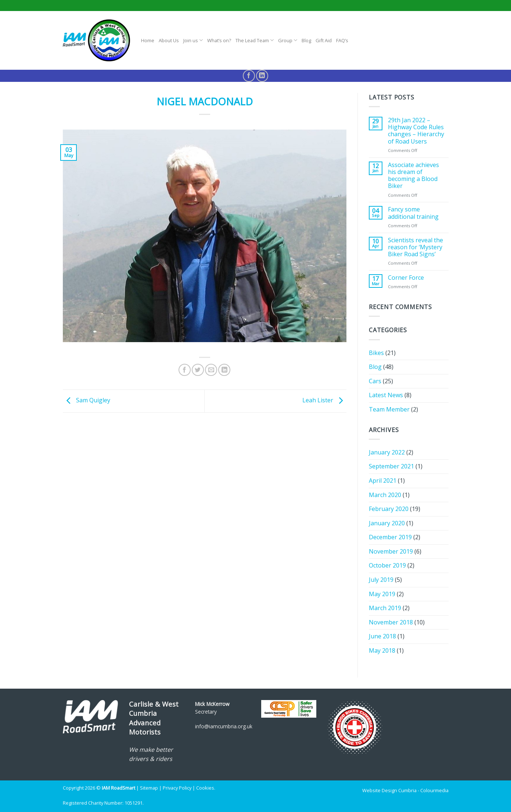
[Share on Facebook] (185, 370)
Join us (193, 40)
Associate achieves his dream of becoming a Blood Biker (413, 176)
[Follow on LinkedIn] (262, 76)
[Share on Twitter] (198, 370)
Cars (375, 381)
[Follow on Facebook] (249, 76)
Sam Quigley (87, 400)
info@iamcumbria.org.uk (224, 726)
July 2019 (381, 580)
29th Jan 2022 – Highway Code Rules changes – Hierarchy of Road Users (416, 131)
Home (148, 40)
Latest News (386, 395)
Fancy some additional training (413, 213)
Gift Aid (324, 40)
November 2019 (391, 551)
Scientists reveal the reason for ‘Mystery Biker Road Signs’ (415, 247)
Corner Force (406, 278)
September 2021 (391, 466)
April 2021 (383, 481)
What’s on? (219, 40)
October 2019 (387, 565)
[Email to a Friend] (211, 370)
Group (288, 40)
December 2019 (390, 537)
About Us (169, 40)
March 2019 (385, 608)
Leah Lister (324, 400)
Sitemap (149, 788)
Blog (306, 40)
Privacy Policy (177, 788)
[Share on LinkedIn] (224, 370)
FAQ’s (342, 40)
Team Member (389, 409)
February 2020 (389, 509)
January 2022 (387, 452)
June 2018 (382, 636)
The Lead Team (255, 40)
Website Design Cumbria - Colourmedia (405, 790)
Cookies (205, 788)
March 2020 (385, 495)
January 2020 (387, 523)
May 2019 (382, 594)
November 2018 (391, 622)
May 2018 (382, 650)
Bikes (376, 353)
